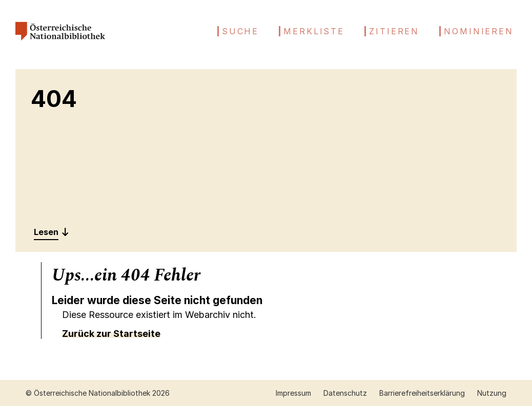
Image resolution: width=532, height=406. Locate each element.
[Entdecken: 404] (52, 232)
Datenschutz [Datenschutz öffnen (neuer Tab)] (345, 393)
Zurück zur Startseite (111, 334)
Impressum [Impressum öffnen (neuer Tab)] (293, 393)
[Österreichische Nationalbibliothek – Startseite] (60, 44)
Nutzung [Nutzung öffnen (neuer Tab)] (492, 393)
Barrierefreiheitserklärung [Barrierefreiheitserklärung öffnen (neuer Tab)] (422, 393)
